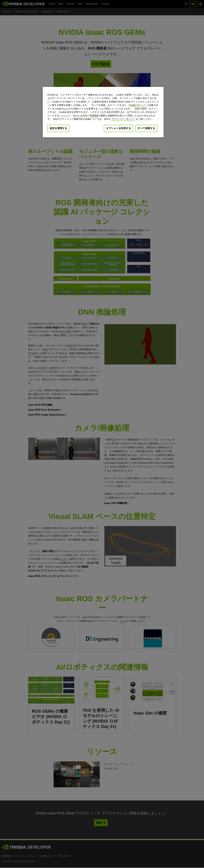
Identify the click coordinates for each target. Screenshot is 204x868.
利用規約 (94, 116)
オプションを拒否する (118, 128)
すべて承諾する (146, 128)
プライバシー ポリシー (123, 119)
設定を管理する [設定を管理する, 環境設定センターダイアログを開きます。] (58, 128)
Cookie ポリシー (137, 105)
